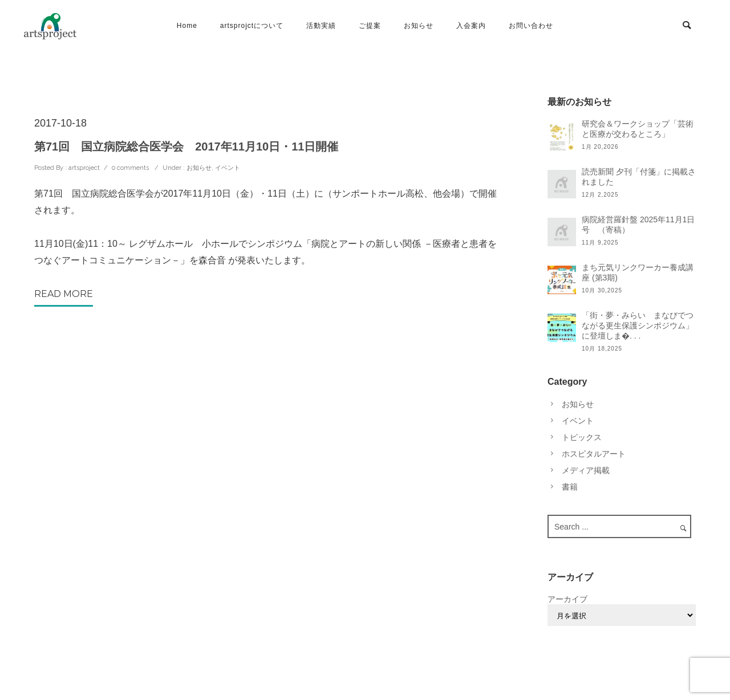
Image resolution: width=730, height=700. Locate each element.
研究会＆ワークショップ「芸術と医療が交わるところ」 (638, 129)
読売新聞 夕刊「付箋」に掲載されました (639, 177)
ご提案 (370, 26)
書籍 (570, 487)
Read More (64, 294)
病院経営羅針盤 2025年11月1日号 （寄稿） (638, 225)
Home (187, 26)
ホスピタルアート (594, 454)
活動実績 (321, 26)
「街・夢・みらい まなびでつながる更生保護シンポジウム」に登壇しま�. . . (638, 325)
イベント (228, 168)
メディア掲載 (586, 470)
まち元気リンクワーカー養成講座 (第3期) (638, 272)
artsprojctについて (252, 26)
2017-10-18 (60, 123)
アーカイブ (567, 599)
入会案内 (471, 26)
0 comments (130, 168)
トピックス (582, 437)
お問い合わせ (531, 26)
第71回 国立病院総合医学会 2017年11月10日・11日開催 (186, 146)
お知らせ (419, 26)
